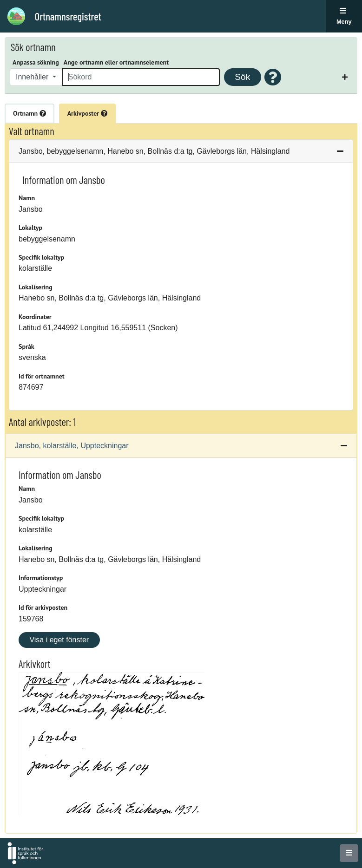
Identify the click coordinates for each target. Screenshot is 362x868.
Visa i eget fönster (59, 640)
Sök (242, 77)
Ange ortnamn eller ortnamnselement (116, 62)
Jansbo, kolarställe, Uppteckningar (72, 446)
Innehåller (33, 77)
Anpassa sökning (36, 62)
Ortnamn (30, 113)
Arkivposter (87, 113)
